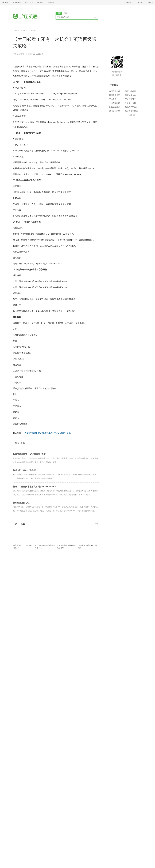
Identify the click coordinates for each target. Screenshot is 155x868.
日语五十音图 (115, 95)
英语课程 (113, 99)
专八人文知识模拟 (62, 433)
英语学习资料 (31, 433)
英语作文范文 (130, 99)
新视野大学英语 (131, 107)
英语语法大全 (115, 111)
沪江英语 (16, 30)
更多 (97, 524)
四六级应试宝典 (45, 433)
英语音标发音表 (131, 111)
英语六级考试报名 (116, 91)
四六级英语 (33, 30)
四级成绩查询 (115, 107)
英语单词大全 (130, 95)
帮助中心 (40, 3)
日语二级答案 (130, 91)
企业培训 (51, 3)
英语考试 (24, 30)
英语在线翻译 (115, 103)
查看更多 (133, 115)
